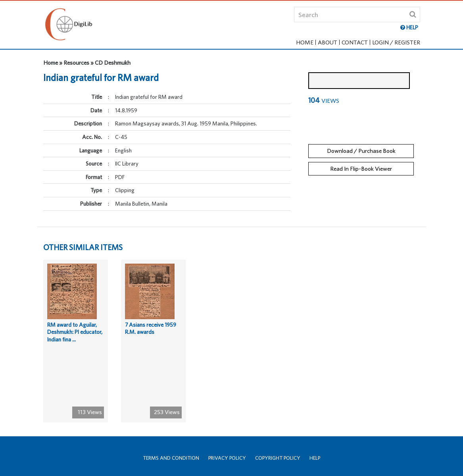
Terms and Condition (171, 458)
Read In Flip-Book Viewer (361, 162)
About (328, 42)
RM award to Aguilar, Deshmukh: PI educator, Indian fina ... (75, 338)
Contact (355, 42)
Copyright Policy (278, 458)
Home (305, 42)
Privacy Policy (227, 458)
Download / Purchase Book (361, 144)
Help (315, 458)
